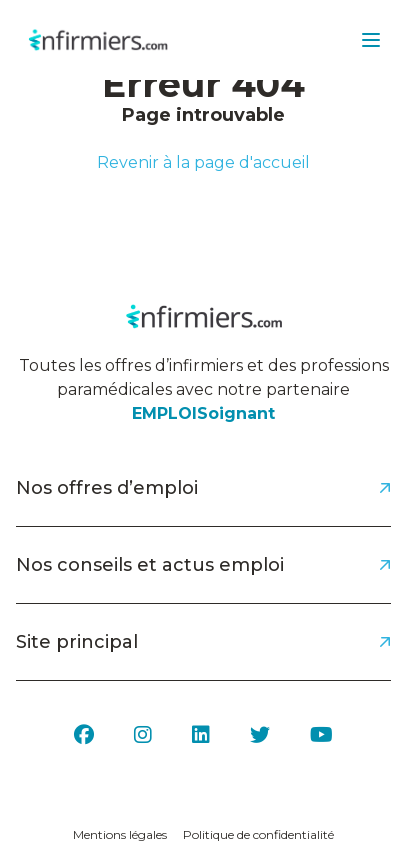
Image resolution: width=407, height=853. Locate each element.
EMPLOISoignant (203, 413)
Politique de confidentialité (258, 834)
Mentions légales (120, 834)
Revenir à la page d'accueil (203, 162)
